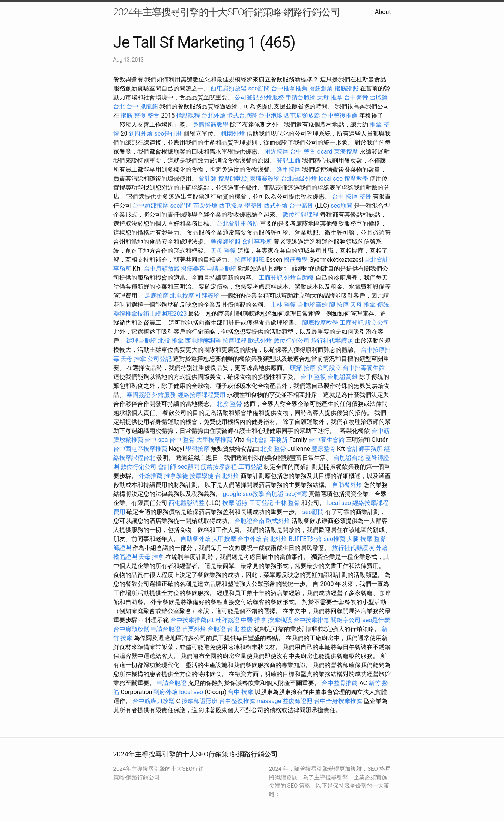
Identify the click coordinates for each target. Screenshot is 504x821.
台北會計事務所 (238, 224)
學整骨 (253, 206)
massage (269, 701)
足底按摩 (156, 296)
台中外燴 (250, 539)
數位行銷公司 (292, 341)
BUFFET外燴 (305, 539)
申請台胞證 (301, 97)
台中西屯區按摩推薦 (140, 449)
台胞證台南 (250, 521)
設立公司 (377, 323)
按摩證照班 (250, 260)
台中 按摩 (241, 692)
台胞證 (275, 494)
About (383, 12)
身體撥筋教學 (211, 124)
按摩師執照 (233, 179)
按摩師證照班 (200, 701)
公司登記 (247, 97)
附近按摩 (277, 151)
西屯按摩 (231, 206)
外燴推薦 (150, 476)
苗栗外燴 (205, 206)
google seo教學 (243, 494)
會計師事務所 (364, 449)
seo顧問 (259, 88)
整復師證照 (226, 242)
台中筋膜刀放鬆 (153, 701)
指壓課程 (188, 115)
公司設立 (329, 368)
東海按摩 (346, 151)
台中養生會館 (326, 440)
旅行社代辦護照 (332, 341)
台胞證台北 (349, 458)
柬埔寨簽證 (265, 179)
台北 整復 (240, 629)
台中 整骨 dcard (311, 151)
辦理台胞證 (141, 341)
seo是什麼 (168, 133)
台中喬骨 (356, 97)
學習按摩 (197, 449)
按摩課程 (235, 341)
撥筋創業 (321, 88)
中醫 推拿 (254, 620)
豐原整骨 (323, 449)
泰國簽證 (138, 395)
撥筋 (126, 115)
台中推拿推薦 (289, 88)
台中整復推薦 (340, 115)
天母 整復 (223, 251)
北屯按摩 (182, 296)
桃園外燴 (233, 133)
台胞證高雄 (313, 305)
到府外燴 (141, 133)
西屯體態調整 (203, 341)
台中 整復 (313, 377)
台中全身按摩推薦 (338, 701)
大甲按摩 (224, 539)
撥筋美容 (193, 269)
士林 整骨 (287, 503)
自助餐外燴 (347, 485)
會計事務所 (257, 242)
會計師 (208, 179)
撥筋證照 (346, 88)
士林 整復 (283, 305)
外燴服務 (272, 97)
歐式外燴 (260, 341)
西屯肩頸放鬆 (229, 88)
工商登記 (271, 278)
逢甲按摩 (289, 169)
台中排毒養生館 (364, 368)
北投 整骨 (229, 404)
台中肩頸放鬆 (162, 269)
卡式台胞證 (242, 115)
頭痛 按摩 (303, 368)
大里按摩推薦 (214, 440)
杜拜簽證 (208, 296)
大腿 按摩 (360, 539)
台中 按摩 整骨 (352, 197)
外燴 (382, 548)
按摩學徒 (202, 476)
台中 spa (156, 440)
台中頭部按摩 (150, 206)
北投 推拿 (171, 341)
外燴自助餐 (299, 278)
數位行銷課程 (301, 215)
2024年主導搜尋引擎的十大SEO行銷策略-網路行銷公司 (227, 12)
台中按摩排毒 (311, 620)
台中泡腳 (271, 115)
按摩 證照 (235, 503)
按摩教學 (356, 179)
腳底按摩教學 (320, 323)
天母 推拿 (330, 97)
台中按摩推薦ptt (192, 620)
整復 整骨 (147, 115)
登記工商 (289, 160)
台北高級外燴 (299, 179)
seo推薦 (296, 494)
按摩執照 (280, 620)
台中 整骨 (182, 440)
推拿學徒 (176, 476)
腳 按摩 (339, 305)
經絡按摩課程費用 (202, 395)
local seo (331, 179)
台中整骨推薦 (340, 683)
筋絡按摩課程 (219, 467)
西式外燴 (276, 206)
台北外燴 (214, 115)
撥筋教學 (296, 260)
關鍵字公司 (346, 620)
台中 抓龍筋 (142, 106)
